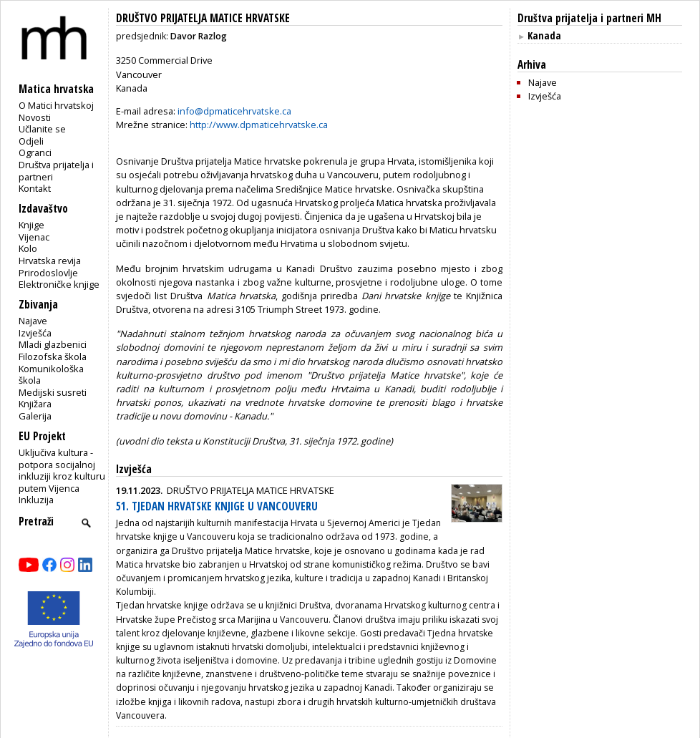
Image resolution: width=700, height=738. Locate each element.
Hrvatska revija (50, 261)
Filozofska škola (53, 356)
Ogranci (35, 152)
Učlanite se (42, 129)
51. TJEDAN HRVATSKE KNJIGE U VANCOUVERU (217, 506)
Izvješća (35, 333)
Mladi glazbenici (53, 344)
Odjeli (31, 141)
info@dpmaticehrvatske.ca (234, 111)
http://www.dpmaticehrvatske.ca (259, 125)
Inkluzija (36, 500)
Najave (33, 321)
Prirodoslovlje (48, 273)
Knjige (31, 225)
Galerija (35, 416)
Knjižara (35, 404)
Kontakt (35, 188)
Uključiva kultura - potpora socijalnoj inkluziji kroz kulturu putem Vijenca (62, 470)
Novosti (35, 117)
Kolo (28, 248)
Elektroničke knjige (59, 284)
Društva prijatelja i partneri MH (589, 18)
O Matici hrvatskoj (56, 105)
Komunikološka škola (51, 375)
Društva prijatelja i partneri (56, 171)
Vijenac (34, 237)
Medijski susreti (53, 392)
